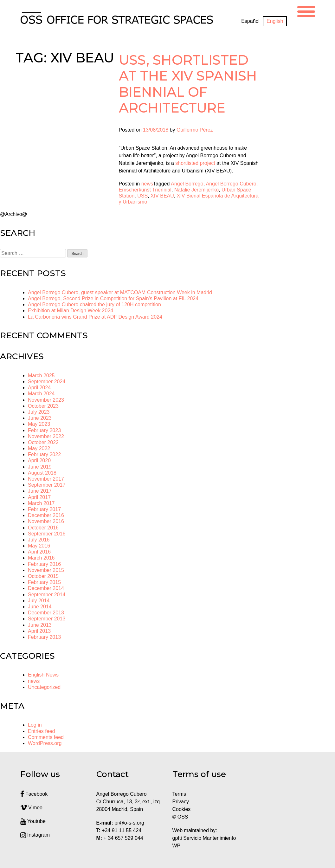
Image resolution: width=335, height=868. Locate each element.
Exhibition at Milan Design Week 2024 (71, 311)
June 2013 (40, 625)
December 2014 (46, 588)
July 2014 (39, 601)
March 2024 (41, 394)
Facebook (34, 794)
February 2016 (44, 564)
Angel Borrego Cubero (231, 184)
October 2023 (43, 406)
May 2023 (39, 424)
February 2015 (44, 582)
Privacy (181, 802)
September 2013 (47, 619)
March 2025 (41, 376)
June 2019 (40, 467)
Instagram (35, 835)
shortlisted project (195, 163)
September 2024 (47, 382)
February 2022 (44, 454)
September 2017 (47, 485)
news (147, 184)
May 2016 (39, 546)
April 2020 (39, 460)
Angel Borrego (187, 184)
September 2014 (47, 595)
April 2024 (39, 388)
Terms (179, 794)
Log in (35, 725)
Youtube (33, 821)
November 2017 (46, 479)
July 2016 (39, 540)
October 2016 (43, 528)
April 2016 (39, 552)
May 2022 (39, 448)
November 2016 (46, 521)
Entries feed (41, 731)
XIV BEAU (162, 196)
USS (142, 196)
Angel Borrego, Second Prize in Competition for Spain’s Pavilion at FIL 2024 (113, 298)
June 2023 (40, 418)
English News (43, 675)
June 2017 (40, 491)
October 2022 (43, 442)
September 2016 (47, 534)
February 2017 (44, 509)
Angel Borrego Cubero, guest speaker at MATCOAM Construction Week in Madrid (120, 292)
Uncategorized (44, 687)
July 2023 (39, 412)
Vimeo (32, 808)
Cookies (182, 809)
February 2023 (44, 430)
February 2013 (44, 637)
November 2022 (46, 436)
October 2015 (43, 576)
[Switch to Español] (250, 21)
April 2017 (39, 497)
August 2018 (42, 473)
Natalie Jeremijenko (197, 190)
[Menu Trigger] (306, 11)
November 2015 (46, 570)
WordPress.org (45, 743)
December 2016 (46, 515)
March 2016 (41, 558)
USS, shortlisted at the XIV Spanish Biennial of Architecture (188, 84)
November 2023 (46, 400)
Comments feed (46, 737)
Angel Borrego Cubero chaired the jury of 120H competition (94, 304)
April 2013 (39, 631)
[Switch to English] (275, 21)
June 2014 (40, 607)
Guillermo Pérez (195, 130)
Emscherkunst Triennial (145, 190)
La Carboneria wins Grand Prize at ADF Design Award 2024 (95, 317)
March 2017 (41, 503)
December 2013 (46, 613)
